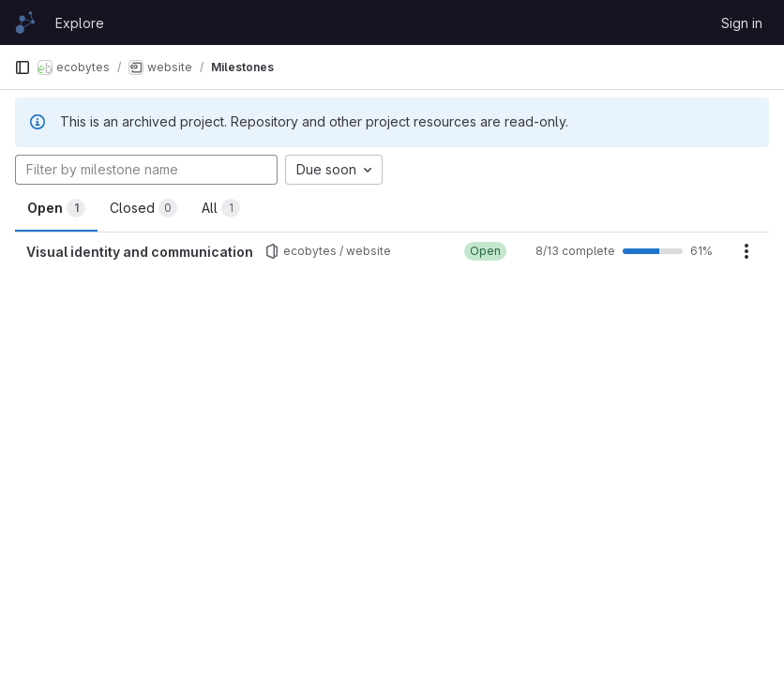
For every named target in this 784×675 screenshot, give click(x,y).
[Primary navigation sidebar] (23, 67)
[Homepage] (25, 22)
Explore (80, 23)
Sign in (742, 23)
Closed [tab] (143, 208)
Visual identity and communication (140, 252)
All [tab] (221, 208)
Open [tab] (56, 208)
